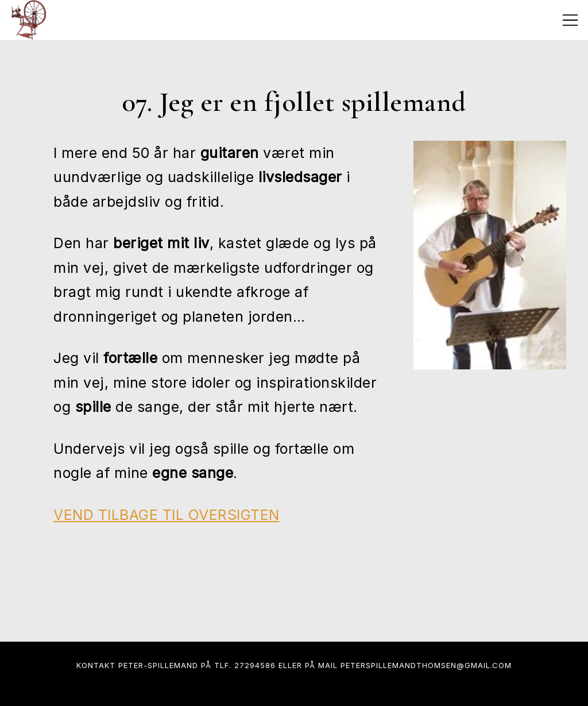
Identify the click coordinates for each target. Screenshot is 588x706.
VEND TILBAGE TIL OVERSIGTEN (167, 515)
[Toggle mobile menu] (570, 20)
